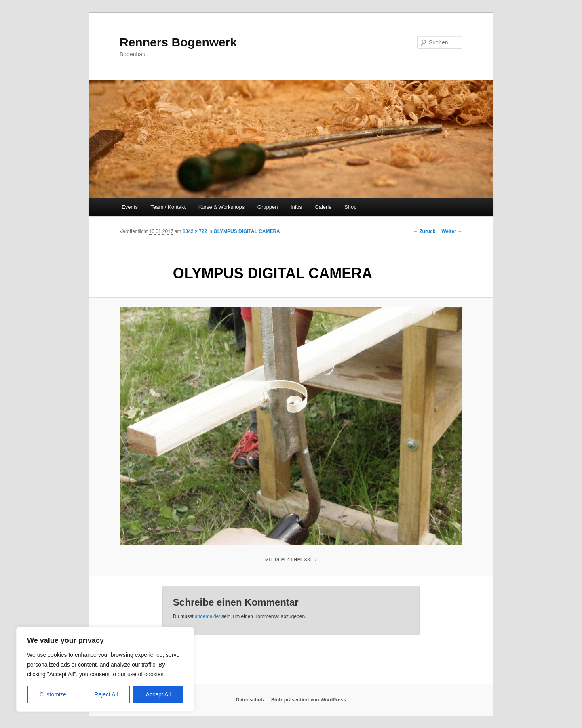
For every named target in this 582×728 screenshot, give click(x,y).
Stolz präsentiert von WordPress (309, 700)
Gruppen (268, 207)
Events (130, 207)
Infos (296, 207)
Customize (53, 694)
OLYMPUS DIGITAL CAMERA (247, 231)
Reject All (106, 694)
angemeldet (208, 616)
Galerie (323, 207)
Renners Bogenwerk (178, 42)
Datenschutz (250, 700)
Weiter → (452, 231)
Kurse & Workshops (222, 207)
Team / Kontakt (168, 207)
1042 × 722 (195, 231)
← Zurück (424, 231)
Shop (350, 207)
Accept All (158, 694)
